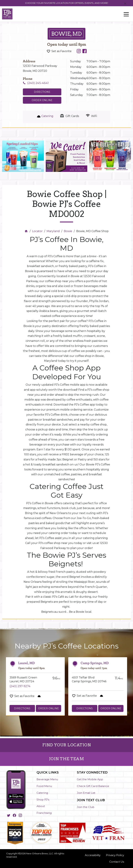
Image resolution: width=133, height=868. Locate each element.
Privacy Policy (115, 855)
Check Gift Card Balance (93, 786)
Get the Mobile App (90, 779)
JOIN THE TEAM (67, 759)
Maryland (53, 231)
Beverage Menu (47, 779)
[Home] (27, 231)
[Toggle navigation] (126, 14)
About (41, 806)
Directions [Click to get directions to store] (42, 92)
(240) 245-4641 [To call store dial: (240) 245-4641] (38, 83)
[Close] (125, 4)
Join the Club (86, 807)
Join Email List (86, 793)
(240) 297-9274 (20, 686)
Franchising (44, 813)
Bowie (68, 231)
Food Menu (44, 786)
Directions (22, 708)
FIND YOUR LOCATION (66, 745)
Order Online (42, 100)
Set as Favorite (61, 51)
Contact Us (117, 862)
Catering (42, 793)
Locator (37, 231)
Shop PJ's (43, 800)
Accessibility (93, 855)
